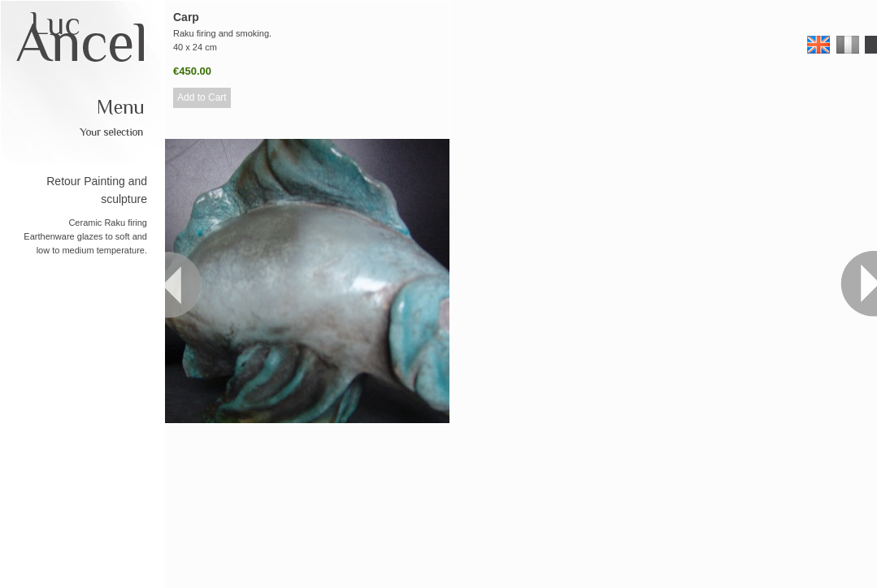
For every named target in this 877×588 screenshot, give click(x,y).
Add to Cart (202, 97)
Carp (186, 17)
